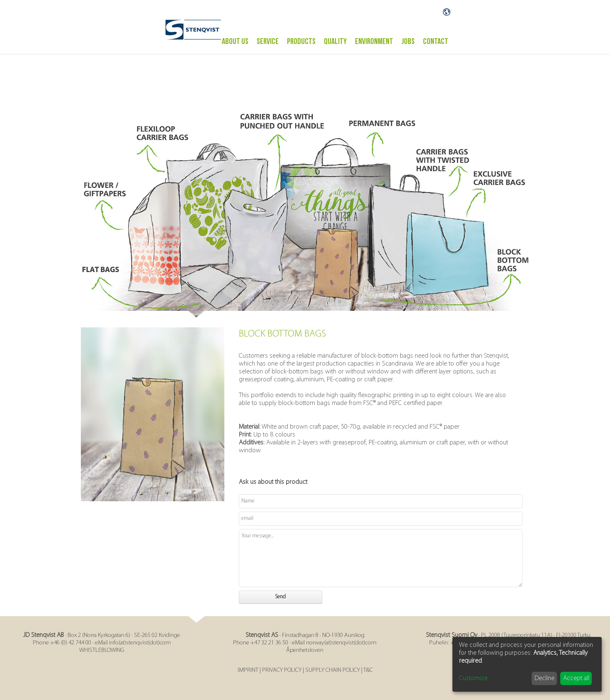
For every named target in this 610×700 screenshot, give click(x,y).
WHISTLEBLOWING (102, 650)
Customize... (475, 678)
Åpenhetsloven (305, 650)
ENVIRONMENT (374, 41)
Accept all (576, 678)
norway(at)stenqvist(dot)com (341, 643)
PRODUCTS (301, 41)
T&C (368, 670)
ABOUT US (235, 41)
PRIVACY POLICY (282, 670)
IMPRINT (248, 670)
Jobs (408, 41)
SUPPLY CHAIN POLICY (333, 670)
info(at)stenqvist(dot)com (140, 643)
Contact (436, 41)
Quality (335, 41)
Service (268, 41)
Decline (544, 678)
